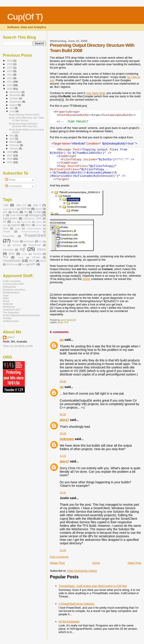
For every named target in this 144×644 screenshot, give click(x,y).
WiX (24, 264)
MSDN (39, 225)
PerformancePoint (30, 232)
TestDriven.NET (12, 309)
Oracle (6, 231)
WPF (33, 264)
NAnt (6, 228)
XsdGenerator (11, 321)
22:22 (63, 456)
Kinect (39, 222)
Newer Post (57, 563)
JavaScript (26, 222)
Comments (13, 186)
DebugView (9, 287)
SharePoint (35, 245)
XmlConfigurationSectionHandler (21, 315)
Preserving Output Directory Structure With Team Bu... (24, 125)
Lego (6, 295)
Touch (20, 257)
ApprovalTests (10, 209)
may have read (95, 93)
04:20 (63, 414)
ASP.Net (25, 209)
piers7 (64, 420)
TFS (66, 322)
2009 (10, 89)
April (12, 139)
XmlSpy (7, 318)
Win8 (43, 261)
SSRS (24, 254)
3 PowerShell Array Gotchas (77, 604)
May (12, 135)
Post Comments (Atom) (82, 571)
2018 (10, 60)
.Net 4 (37, 205)
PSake (15, 241)
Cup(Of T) (25, 17)
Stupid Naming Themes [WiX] (24, 115)
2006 (10, 159)
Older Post (134, 563)
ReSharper (9, 307)
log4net (16, 225)
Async (39, 209)
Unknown (67, 439)
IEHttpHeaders (11, 292)
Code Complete (12, 281)
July (12, 108)
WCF (32, 261)
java (14, 222)
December (16, 92)
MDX (28, 225)
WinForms (12, 264)
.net (6, 205)
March (13, 142)
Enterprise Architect (14, 290)
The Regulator (11, 312)
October (14, 98)
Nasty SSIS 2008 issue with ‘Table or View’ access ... (26, 119)
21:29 (63, 550)
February (15, 145)
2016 (10, 64)
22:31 (63, 492)
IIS (4, 222)
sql (22, 249)
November (16, 95)
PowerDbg (9, 236)
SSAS (41, 249)
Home (96, 563)
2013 (10, 75)
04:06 (63, 381)
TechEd (37, 254)
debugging (35, 215)
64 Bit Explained (69, 621)
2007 (10, 155)
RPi (41, 241)
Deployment (10, 218)
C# (26, 212)
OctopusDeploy (34, 228)
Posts (10, 180)
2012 (10, 78)
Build (60, 322)
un (62, 340)
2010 (10, 85)
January (14, 148)
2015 (10, 68)
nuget (18, 228)
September (16, 102)
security (17, 245)
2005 (10, 162)
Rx (4, 245)
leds (5, 225)
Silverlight (8, 250)
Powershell (35, 235)
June (13, 111)
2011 (10, 82)
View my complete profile (18, 346)
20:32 (63, 433)
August (14, 105)
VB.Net (36, 257)
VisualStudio (12, 261)
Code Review (17, 215)
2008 (10, 152)
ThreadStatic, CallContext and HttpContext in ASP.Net (93, 586)
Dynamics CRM (33, 218)
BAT (5, 212)
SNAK (86, 279)
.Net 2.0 (21, 205)
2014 (10, 71)
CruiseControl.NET (14, 284)
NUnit (6, 301)
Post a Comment (59, 557)
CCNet (37, 212)
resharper (29, 241)
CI (4, 215)
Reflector (8, 304)
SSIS (12, 254)
